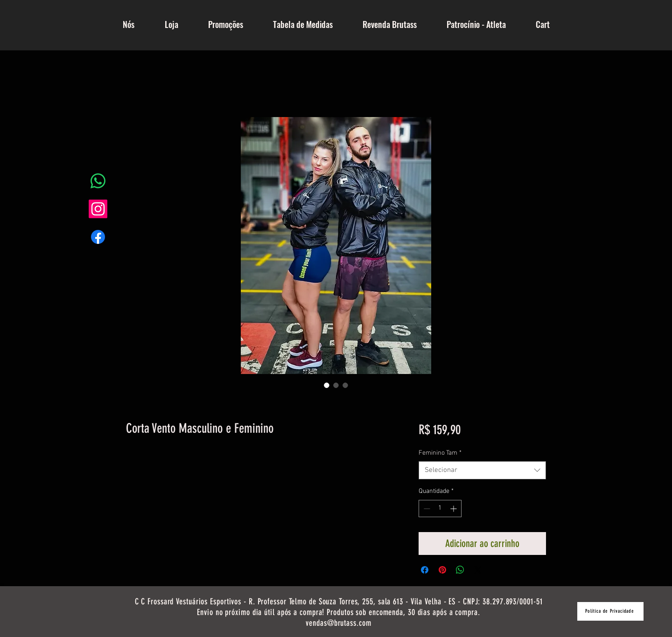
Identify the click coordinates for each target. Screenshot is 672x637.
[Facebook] (98, 237)
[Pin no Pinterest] (442, 570)
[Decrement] (426, 509)
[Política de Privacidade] (610, 611)
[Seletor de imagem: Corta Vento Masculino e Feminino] (327, 385)
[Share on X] (478, 570)
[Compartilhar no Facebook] (425, 570)
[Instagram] (98, 209)
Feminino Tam (440, 453)
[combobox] (482, 470)
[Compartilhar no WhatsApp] (460, 570)
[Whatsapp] (98, 181)
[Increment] (454, 509)
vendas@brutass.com (338, 623)
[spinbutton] (440, 509)
